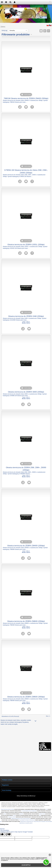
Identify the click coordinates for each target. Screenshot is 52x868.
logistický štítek (47, 820)
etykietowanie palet (20, 817)
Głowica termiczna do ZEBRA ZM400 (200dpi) (26, 546)
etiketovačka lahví (4, 817)
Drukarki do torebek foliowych (9, 805)
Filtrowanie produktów (16, 34)
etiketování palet (27, 817)
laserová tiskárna (35, 814)
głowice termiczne (6, 803)
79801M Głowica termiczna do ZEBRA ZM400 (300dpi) (26, 98)
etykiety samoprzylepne (38, 807)
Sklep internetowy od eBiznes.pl (26, 796)
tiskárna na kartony (18, 812)
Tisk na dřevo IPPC (7, 818)
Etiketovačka (43, 809)
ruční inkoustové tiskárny (13, 820)
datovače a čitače (44, 818)
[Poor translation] (8, 834)
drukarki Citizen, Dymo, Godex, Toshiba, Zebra (32, 804)
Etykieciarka (37, 809)
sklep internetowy (45, 805)
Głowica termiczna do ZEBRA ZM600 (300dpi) (26, 697)
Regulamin (5, 785)
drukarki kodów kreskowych (24, 807)
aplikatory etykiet (43, 803)
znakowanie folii (35, 817)
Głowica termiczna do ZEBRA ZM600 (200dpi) (26, 621)
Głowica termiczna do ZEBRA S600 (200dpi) (26, 392)
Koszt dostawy (7, 790)
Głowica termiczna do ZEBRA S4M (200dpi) (26, 316)
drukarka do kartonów (9, 812)
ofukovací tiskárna (34, 812)
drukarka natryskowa (41, 811)
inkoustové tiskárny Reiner (16, 811)
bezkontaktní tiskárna (29, 809)
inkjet (6, 820)
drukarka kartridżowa (42, 812)
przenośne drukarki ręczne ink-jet (10, 804)
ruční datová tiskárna (8, 815)
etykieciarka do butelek (46, 815)
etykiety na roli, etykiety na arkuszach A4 (29, 805)
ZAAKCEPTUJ (26, 865)
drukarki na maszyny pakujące (22, 815)
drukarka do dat (10, 814)
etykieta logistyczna (39, 820)
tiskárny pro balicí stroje (34, 815)
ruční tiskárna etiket (16, 821)
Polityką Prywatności (42, 858)
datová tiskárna (16, 814)
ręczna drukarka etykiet (7, 821)
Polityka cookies (7, 780)
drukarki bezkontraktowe (19, 809)
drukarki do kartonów (17, 803)
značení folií (41, 817)
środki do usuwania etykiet (8, 807)
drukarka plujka (26, 812)
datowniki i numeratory (36, 818)
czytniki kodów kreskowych (31, 803)
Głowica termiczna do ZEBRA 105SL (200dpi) (26, 245)
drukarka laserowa (27, 814)
